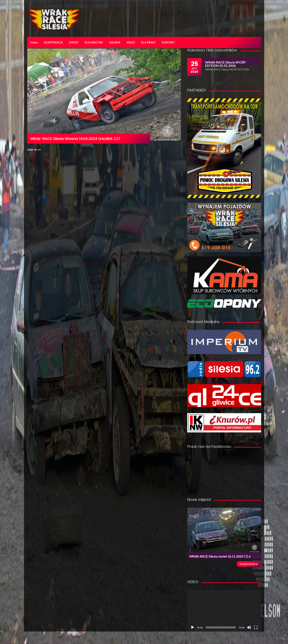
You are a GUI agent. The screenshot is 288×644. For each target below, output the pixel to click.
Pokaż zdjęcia (249, 564)
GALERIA (115, 42)
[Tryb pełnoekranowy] (256, 627)
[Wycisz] (249, 627)
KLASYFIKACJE (53, 42)
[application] (224, 611)
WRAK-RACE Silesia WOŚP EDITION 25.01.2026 (225, 64)
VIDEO (131, 42)
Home (34, 42)
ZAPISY (74, 42)
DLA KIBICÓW (94, 42)
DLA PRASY (148, 42)
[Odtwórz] (193, 627)
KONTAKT (168, 42)
